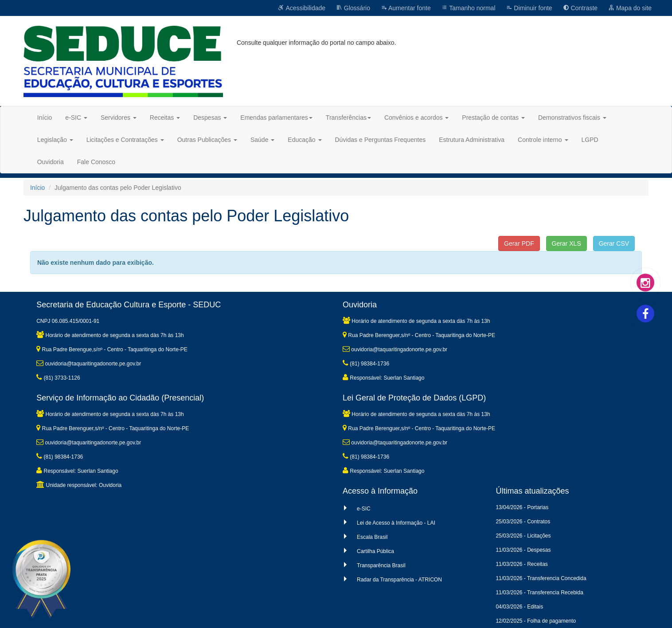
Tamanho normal (469, 8)
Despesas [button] (210, 118)
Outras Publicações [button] (207, 140)
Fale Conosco (96, 162)
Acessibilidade (302, 8)
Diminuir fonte (529, 8)
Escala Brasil (372, 537)
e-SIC (364, 509)
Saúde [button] (262, 140)
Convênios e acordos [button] (416, 118)
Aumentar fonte (406, 8)
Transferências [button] (348, 118)
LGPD (590, 140)
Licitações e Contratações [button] (125, 140)
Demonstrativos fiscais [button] (572, 118)
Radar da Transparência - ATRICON (399, 580)
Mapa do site (630, 8)
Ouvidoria (51, 162)
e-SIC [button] (76, 118)
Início (45, 118)
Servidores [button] (119, 118)
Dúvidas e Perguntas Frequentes (381, 140)
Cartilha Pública (375, 551)
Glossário (353, 8)
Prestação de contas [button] (493, 118)
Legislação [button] (55, 140)
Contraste (580, 8)
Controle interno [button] (543, 140)
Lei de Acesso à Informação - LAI (396, 523)
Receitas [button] (165, 118)
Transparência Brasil (381, 565)
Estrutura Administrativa (472, 140)
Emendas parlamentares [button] (276, 118)
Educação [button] (305, 140)
